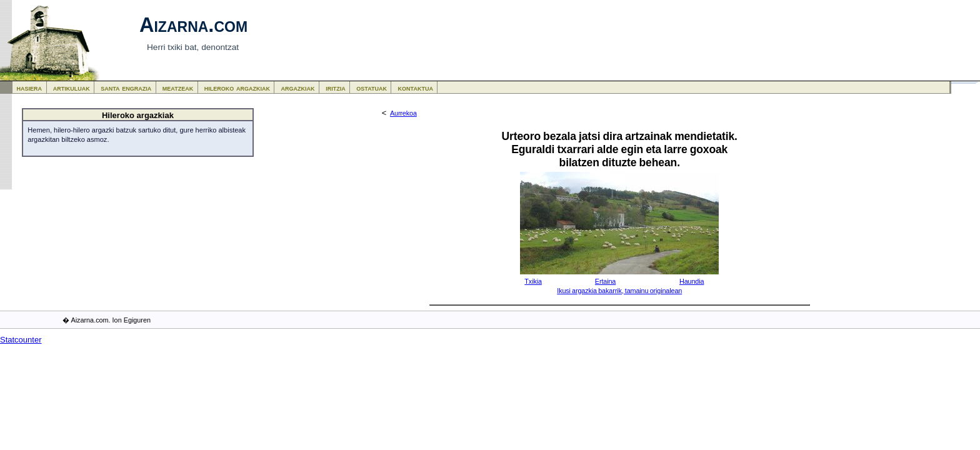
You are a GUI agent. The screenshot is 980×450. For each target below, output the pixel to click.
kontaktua (416, 88)
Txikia (533, 281)
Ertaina (605, 281)
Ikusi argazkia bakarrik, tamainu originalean (619, 291)
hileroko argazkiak (237, 88)
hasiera (30, 88)
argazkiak (298, 88)
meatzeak (178, 88)
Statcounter (21, 340)
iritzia (336, 88)
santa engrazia (126, 88)
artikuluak (72, 88)
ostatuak (372, 88)
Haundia (692, 281)
